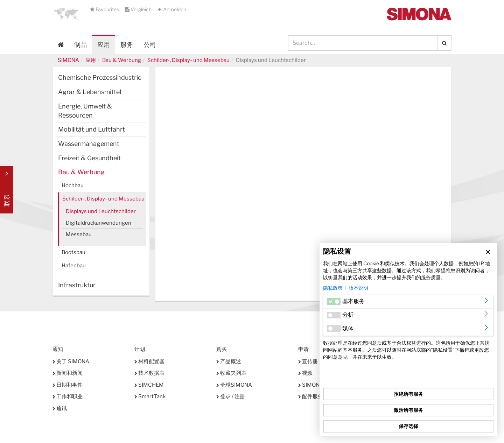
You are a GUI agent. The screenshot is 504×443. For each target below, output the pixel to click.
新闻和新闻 (68, 373)
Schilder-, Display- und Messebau (188, 60)
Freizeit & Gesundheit (89, 158)
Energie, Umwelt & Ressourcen (85, 111)
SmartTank (150, 396)
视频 (305, 373)
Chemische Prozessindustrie (100, 78)
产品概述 (229, 361)
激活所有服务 (408, 410)
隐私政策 (333, 288)
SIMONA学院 (316, 385)
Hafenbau (74, 266)
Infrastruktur (77, 285)
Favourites (105, 9)
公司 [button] (150, 45)
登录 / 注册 (231, 396)
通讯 (60, 408)
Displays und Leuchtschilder (101, 211)
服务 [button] (127, 45)
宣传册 (308, 361)
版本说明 (358, 288)
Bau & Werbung (122, 60)
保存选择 (408, 426)
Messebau (79, 234)
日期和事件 (68, 385)
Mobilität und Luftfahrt (92, 129)
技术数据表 (149, 373)
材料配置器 (149, 361)
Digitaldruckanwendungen (99, 223)
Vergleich (139, 9)
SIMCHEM (149, 385)
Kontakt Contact (7, 190)
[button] (66, 14)
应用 (104, 45)
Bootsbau (73, 252)
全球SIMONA (234, 385)
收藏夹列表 (231, 373)
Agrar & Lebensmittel (90, 92)
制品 (80, 45)
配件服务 (311, 396)
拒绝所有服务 (408, 394)
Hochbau (73, 185)
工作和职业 (68, 396)
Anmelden (172, 9)
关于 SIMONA (71, 361)
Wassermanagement (89, 144)
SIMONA (68, 60)
